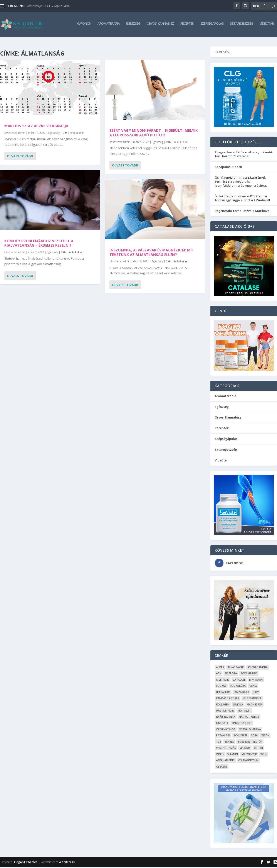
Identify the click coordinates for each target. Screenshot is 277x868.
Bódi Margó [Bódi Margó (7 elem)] (249, 674)
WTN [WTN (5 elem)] (264, 755)
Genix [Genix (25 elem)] (253, 687)
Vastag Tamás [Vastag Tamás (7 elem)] (226, 749)
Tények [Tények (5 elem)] (229, 743)
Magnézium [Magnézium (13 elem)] (254, 706)
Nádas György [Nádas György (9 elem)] (249, 718)
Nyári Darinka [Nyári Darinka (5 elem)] (226, 718)
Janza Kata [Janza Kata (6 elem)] (242, 693)
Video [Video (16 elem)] (220, 755)
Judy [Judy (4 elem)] (256, 693)
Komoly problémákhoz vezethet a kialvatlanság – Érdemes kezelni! (39, 244)
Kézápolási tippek (228, 168)
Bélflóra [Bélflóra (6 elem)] (231, 674)
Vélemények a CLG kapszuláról (48, 6)
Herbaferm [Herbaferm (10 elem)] (223, 693)
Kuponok (84, 25)
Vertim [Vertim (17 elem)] (258, 749)
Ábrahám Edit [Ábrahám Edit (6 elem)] (225, 761)
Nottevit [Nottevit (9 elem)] (244, 712)
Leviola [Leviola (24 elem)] (238, 706)
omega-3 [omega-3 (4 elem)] (222, 724)
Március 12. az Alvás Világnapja (36, 127)
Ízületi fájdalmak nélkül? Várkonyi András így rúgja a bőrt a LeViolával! (242, 199)
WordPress (67, 863)
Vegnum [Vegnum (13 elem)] (245, 749)
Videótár (267, 25)
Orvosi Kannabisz (160, 25)
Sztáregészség (242, 25)
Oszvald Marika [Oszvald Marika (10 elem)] (250, 730)
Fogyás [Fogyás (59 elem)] (221, 687)
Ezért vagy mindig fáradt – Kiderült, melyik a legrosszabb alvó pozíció (154, 134)
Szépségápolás (212, 25)
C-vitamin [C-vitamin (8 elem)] (223, 681)
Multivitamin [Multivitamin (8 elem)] (225, 712)
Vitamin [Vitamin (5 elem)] (233, 755)
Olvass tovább (20, 157)
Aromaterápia (109, 25)
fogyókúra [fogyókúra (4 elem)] (238, 687)
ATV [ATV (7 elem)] (219, 674)
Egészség (133, 25)
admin (21, 134)
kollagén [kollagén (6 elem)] (223, 706)
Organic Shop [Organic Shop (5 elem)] (226, 730)
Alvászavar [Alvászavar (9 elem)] (236, 668)
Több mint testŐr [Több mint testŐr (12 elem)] (250, 743)
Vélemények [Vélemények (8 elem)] (249, 755)
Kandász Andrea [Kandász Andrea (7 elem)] (228, 699)
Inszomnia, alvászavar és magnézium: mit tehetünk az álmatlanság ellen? (152, 253)
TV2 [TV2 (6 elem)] (218, 743)
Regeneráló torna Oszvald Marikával (243, 212)
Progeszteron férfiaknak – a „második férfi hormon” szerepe (244, 155)
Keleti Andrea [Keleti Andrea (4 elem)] (252, 699)
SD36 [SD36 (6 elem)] (254, 737)
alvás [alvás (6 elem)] (220, 668)
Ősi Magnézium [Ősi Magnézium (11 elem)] (248, 761)
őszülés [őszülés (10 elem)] (222, 768)
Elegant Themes (26, 863)
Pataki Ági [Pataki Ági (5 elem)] (223, 737)
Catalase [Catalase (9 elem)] (239, 681)
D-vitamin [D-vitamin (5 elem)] (256, 681)
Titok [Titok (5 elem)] (265, 737)
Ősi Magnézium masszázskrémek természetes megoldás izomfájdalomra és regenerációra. (241, 182)
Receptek (187, 25)
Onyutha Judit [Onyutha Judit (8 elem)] (242, 724)
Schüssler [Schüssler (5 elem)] (241, 737)
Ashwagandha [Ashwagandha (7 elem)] (258, 668)
